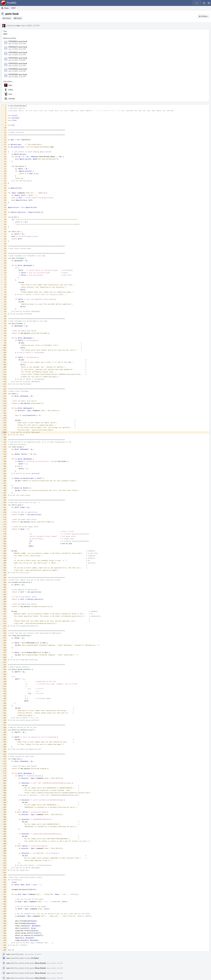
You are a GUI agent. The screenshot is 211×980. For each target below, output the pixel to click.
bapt (10, 85)
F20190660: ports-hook (18, 69)
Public (19, 18)
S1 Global (35, 958)
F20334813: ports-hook (18, 41)
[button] (209, 3)
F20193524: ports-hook (18, 58)
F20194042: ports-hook (18, 52)
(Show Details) (40, 963)
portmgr (12, 98)
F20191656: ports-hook (18, 63)
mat (18, 26)
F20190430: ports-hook (18, 74)
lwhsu (11, 90)
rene (10, 94)
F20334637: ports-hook (18, 47)
